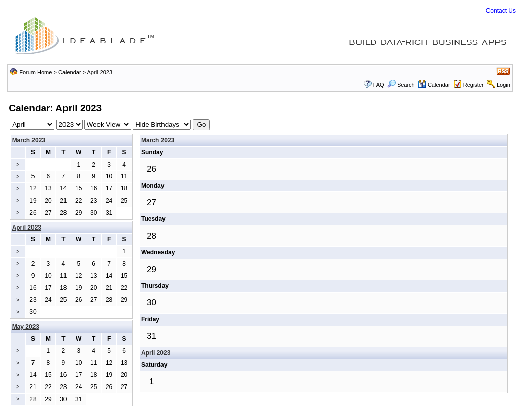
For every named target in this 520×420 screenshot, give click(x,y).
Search (401, 85)
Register (474, 85)
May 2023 (26, 327)
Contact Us (501, 11)
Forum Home (36, 72)
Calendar (70, 72)
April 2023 (156, 353)
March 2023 (29, 140)
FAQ (379, 85)
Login (503, 85)
